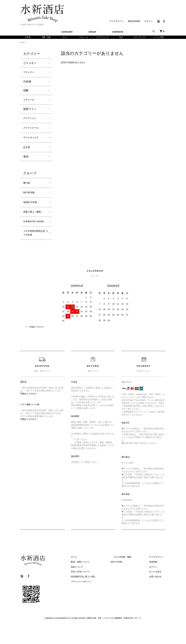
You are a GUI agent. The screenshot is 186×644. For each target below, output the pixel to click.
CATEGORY (67, 32)
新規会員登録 (134, 21)
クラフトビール (102, 37)
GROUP (92, 32)
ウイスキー (30, 64)
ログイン (149, 21)
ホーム (23, 43)
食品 (121, 37)
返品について (89, 587)
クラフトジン (31, 121)
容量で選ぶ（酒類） (32, 223)
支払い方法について (92, 592)
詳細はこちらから (28, 414)
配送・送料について (92, 582)
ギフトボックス (140, 37)
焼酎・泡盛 (46, 37)
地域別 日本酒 (31, 210)
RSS (122, 582)
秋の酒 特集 (30, 199)
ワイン (65, 37)
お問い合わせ (158, 597)
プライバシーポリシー (93, 602)
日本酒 (28, 37)
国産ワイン (30, 111)
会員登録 (155, 582)
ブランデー (30, 74)
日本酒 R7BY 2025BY (31, 237)
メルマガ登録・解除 (129, 577)
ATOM (129, 582)
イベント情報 (158, 37)
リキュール (84, 37)
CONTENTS (118, 32)
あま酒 (27, 152)
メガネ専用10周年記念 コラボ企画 (34, 252)
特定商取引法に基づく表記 (95, 597)
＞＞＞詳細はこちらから (34, 347)
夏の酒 (27, 189)
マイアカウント (116, 21)
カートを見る (158, 592)
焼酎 (26, 92)
